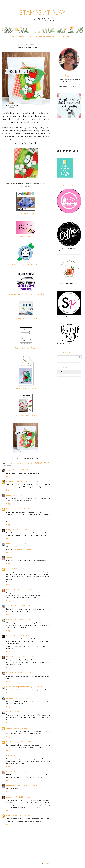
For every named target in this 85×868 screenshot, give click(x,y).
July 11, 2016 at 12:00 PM (20, 756)
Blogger (47, 863)
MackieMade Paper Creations (18, 687)
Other (38, 458)
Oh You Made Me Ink (14, 481)
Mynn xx (9, 816)
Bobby (9, 530)
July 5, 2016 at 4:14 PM (22, 509)
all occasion (11, 464)
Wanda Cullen (12, 657)
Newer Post (6, 860)
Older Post (45, 860)
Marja (8, 756)
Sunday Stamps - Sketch (26, 348)
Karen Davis (11, 698)
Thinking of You (36, 464)
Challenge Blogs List (46, 36)
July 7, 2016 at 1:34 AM (22, 620)
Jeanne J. (10, 557)
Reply (8, 476)
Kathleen (10, 509)
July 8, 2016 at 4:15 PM (37, 687)
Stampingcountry (13, 786)
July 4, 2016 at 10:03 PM (20, 470)
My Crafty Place (67, 36)
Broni (8, 772)
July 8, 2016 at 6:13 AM (23, 673)
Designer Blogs (47, 867)
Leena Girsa (11, 797)
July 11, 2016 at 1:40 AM (24, 742)
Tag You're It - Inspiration (26, 389)
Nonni (8, 712)
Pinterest (32, 458)
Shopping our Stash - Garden (26, 319)
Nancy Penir (11, 590)
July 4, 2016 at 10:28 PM (31, 481)
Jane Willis (10, 673)
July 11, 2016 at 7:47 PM (19, 772)
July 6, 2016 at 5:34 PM (25, 606)
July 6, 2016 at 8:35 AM (20, 530)
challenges (20, 464)
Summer (28, 464)
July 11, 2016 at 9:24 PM (29, 786)
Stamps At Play (42, 12)
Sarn (8, 544)
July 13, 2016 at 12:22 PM (21, 816)
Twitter (26, 458)
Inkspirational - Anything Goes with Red (26, 294)
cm (7, 569)
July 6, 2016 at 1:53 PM (22, 557)
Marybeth (10, 620)
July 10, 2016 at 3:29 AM (20, 712)
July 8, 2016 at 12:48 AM (26, 657)
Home (12, 36)
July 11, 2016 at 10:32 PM (25, 797)
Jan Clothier (11, 742)
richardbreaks (12, 606)
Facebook (19, 458)
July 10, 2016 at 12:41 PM (23, 728)
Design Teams (25, 36)
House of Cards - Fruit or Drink (26, 265)
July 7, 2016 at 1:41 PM (22, 636)
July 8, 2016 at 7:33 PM (24, 698)
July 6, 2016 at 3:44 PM (17, 569)
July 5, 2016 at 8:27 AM (18, 495)
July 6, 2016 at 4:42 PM (24, 590)
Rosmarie (10, 636)
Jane (8, 495)
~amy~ (9, 470)
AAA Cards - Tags (26, 214)
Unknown (10, 728)
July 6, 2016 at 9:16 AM (18, 544)
